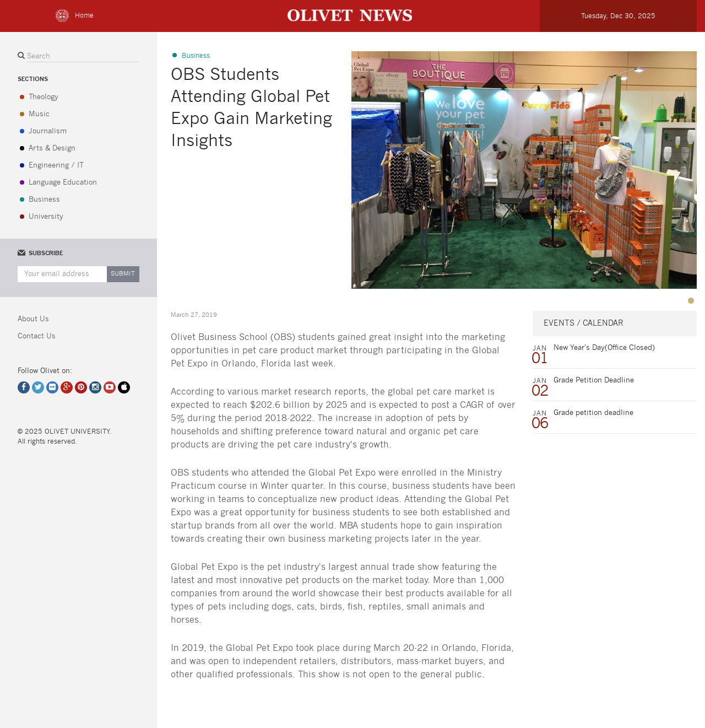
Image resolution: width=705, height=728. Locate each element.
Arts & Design (52, 149)
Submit (123, 274)
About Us (33, 319)
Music (39, 114)
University (46, 217)
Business (44, 200)
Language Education (63, 183)
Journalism (48, 131)
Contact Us (37, 336)
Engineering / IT (56, 166)
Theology (44, 97)
